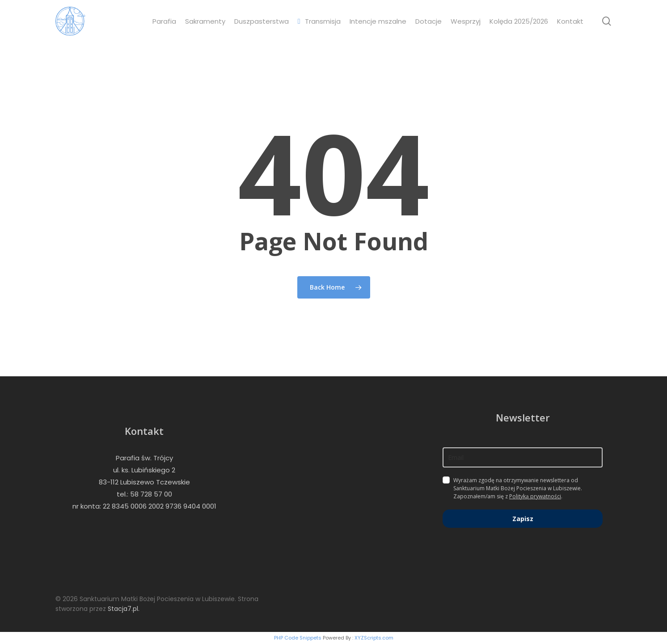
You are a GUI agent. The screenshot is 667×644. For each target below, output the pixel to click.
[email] (523, 457)
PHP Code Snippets (298, 638)
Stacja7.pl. (124, 609)
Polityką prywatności (535, 496)
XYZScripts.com (374, 638)
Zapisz (523, 519)
